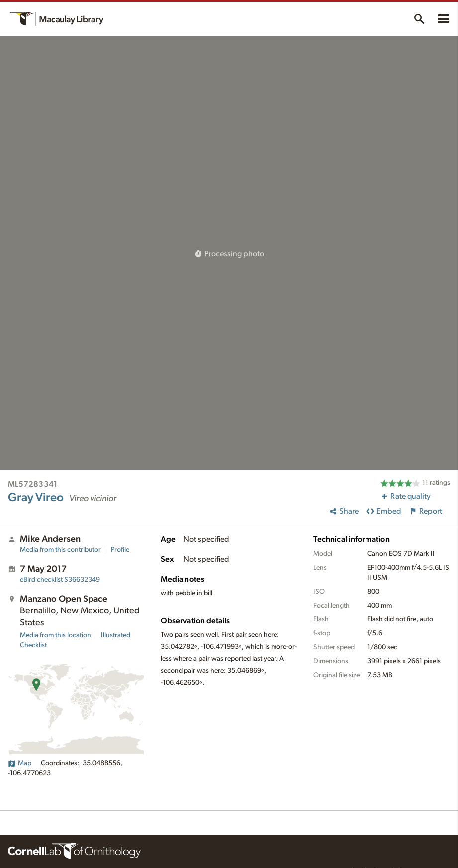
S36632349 (60, 580)
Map (20, 763)
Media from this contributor (60, 550)
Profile (120, 550)
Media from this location (55, 635)
